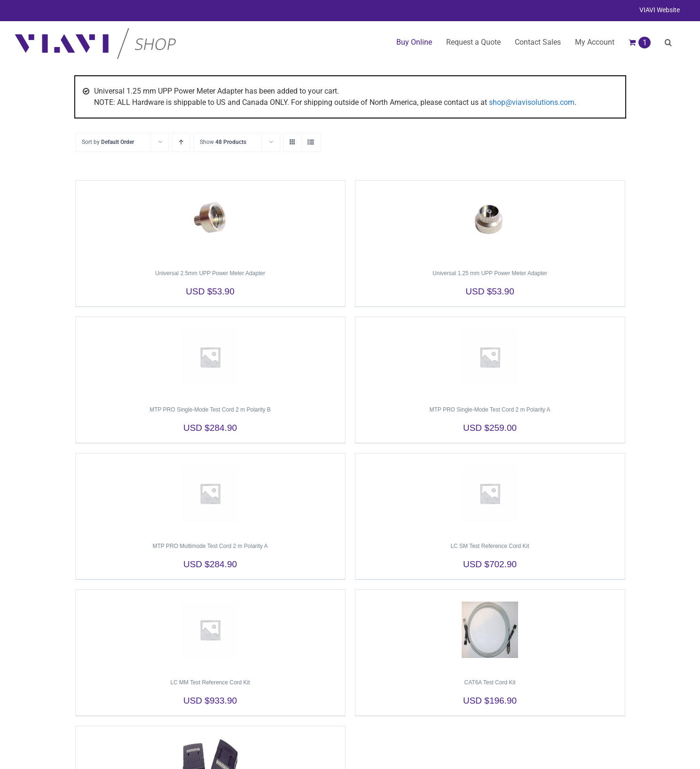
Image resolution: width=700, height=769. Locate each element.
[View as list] (311, 142)
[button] (668, 42)
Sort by (108, 142)
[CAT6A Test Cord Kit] (490, 630)
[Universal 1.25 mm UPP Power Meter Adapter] (490, 221)
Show (223, 142)
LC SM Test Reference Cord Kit (490, 546)
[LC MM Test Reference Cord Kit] (210, 630)
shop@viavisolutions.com (532, 102)
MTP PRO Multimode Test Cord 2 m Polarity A (210, 546)
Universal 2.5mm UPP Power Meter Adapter (210, 273)
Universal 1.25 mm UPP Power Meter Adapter (490, 273)
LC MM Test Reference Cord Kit (210, 682)
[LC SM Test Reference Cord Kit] (490, 493)
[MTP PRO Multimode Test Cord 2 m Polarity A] (210, 493)
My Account (595, 42)
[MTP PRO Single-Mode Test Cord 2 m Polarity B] (210, 357)
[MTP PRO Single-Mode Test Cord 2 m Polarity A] (490, 357)
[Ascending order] (181, 142)
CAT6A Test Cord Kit (490, 682)
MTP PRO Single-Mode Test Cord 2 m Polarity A (490, 410)
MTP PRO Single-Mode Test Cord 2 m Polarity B (210, 410)
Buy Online (414, 42)
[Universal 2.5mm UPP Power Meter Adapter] (210, 221)
